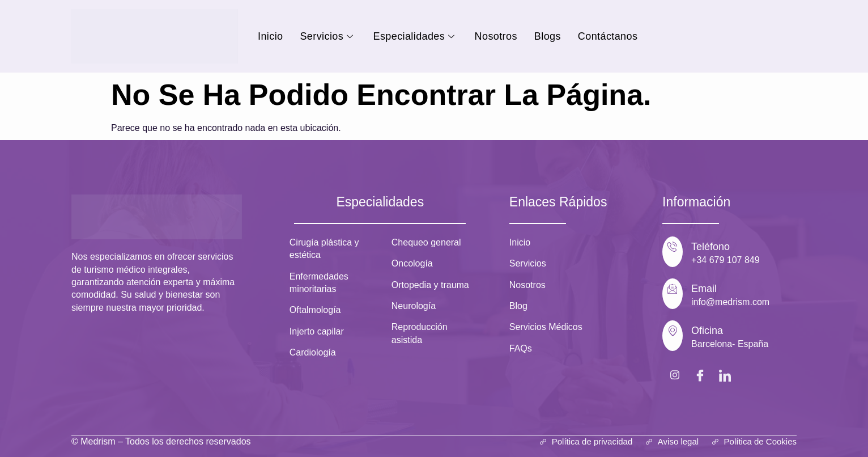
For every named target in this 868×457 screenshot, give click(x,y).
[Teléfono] (673, 252)
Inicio (270, 36)
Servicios (328, 36)
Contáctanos (608, 36)
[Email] (673, 294)
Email (704, 289)
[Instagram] (675, 375)
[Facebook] (700, 375)
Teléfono (710, 247)
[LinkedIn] (725, 375)
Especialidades (416, 36)
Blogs (548, 36)
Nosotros (496, 36)
